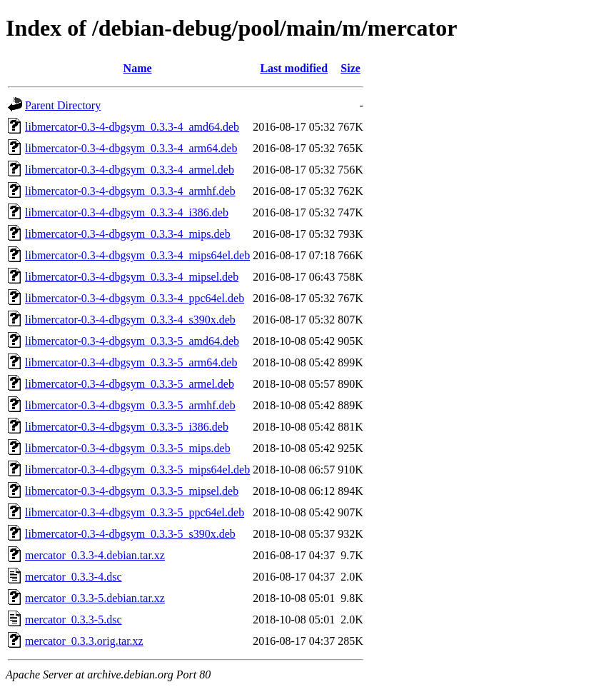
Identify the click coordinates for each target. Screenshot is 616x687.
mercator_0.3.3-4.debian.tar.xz (95, 555)
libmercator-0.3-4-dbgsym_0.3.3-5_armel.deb (130, 384)
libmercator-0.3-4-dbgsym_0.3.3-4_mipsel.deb (132, 277)
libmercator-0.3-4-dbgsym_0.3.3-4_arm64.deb (131, 148)
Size (350, 68)
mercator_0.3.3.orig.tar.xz (84, 641)
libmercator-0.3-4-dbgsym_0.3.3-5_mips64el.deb (137, 470)
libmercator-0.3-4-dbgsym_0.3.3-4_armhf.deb (130, 191)
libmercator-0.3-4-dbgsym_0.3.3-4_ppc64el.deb (135, 298)
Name (138, 68)
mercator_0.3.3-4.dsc (74, 577)
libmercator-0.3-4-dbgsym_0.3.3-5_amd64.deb (132, 341)
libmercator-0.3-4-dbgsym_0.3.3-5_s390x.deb (130, 534)
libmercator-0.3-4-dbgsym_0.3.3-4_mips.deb (128, 234)
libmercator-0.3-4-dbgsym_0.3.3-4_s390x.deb (130, 320)
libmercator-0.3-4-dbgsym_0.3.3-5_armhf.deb (130, 405)
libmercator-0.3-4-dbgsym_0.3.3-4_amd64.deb (132, 127)
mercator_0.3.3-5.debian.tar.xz (95, 598)
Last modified (294, 68)
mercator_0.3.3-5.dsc (74, 620)
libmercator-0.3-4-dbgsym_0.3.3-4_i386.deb (127, 212)
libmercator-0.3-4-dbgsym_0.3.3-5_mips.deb (128, 448)
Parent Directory (63, 105)
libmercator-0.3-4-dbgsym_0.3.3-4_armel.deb (130, 170)
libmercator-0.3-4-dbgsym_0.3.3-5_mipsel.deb (132, 491)
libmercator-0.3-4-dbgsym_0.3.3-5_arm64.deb (131, 362)
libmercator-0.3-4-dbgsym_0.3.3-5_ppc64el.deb (135, 512)
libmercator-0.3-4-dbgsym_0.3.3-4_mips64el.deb (137, 255)
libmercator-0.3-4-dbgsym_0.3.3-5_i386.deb (127, 427)
